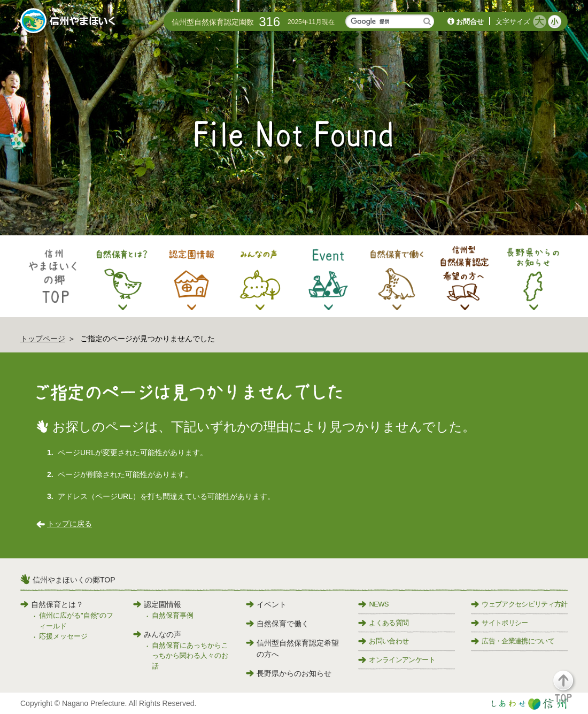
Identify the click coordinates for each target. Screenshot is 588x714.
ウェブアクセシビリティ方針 (519, 604)
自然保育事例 (173, 615)
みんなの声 (157, 634)
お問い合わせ (383, 641)
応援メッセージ (63, 636)
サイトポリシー (499, 623)
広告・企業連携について (513, 641)
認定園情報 (157, 604)
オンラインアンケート (397, 660)
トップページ (43, 339)
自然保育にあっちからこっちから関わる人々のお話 (190, 656)
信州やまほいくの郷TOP (74, 580)
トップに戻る (69, 524)
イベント (266, 604)
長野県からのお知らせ (289, 673)
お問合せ (470, 22)
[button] (570, 691)
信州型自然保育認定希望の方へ (292, 648)
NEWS (373, 604)
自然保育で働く (277, 624)
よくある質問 (383, 623)
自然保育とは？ (52, 604)
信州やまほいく (70, 22)
